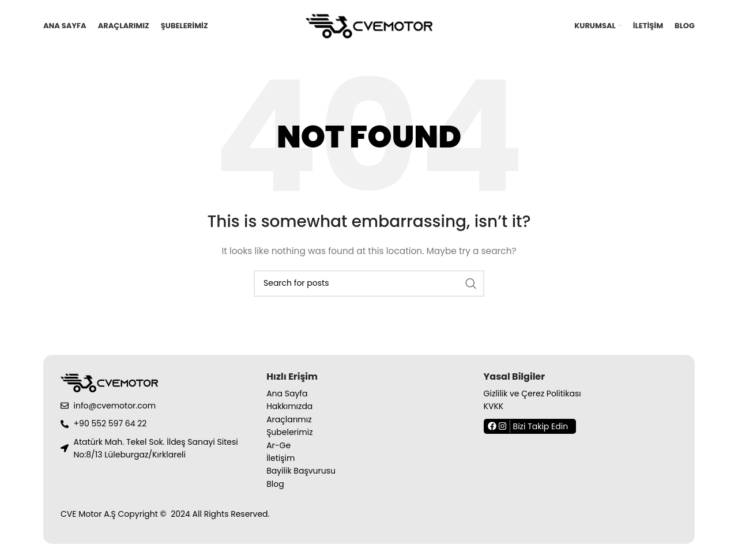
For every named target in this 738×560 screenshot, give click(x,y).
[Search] (369, 283)
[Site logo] (369, 25)
